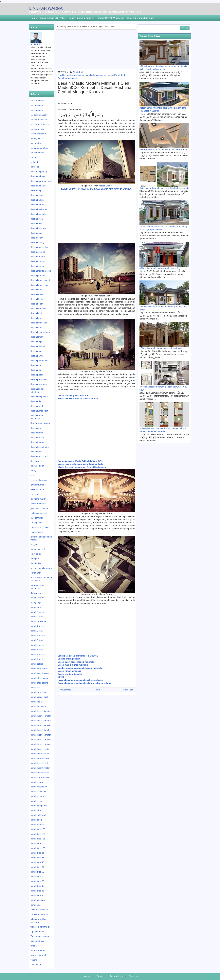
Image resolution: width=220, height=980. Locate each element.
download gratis (38, 466)
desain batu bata (38, 214)
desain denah (37, 238)
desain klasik (37, 299)
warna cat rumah (38, 955)
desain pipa (36, 370)
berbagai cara (37, 139)
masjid (110, 75)
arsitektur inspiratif (39, 120)
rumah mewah (37, 782)
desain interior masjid (41, 271)
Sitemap (87, 976)
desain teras (36, 452)
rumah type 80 (37, 886)
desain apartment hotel (41, 181)
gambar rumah (37, 485)
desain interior (37, 266)
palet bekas (36, 554)
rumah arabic (37, 664)
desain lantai (37, 328)
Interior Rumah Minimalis (111, 18)
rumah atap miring (39, 678)
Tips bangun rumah (40, 936)
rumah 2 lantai (37, 631)
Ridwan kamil (37, 593)
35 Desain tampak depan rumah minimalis (159, 268)
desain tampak (37, 438)
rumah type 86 (37, 891)
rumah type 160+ (38, 848)
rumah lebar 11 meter (41, 716)
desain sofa (36, 428)
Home (34, 18)
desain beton (37, 219)
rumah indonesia (38, 706)
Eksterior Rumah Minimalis (141, 18)
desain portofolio (38, 379)
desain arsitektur (38, 186)
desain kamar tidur (39, 285)
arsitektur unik (37, 129)
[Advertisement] (96, 49)
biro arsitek (36, 143)
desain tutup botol (39, 456)
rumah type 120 (38, 834)
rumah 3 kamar (38, 636)
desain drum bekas (39, 247)
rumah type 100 (38, 829)
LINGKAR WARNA (46, 8)
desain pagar (37, 351)
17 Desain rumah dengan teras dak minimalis (161, 348)
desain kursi (36, 313)
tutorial (34, 946)
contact (34, 157)
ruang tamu (36, 607)
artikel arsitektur (68, 75)
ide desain (35, 494)
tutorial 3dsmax (38, 950)
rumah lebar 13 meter (41, 725)
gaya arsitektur (37, 489)
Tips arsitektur (37, 932)
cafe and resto (37, 153)
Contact (101, 976)
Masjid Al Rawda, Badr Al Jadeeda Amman (78, 399)
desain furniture (38, 257)
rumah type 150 (38, 843)
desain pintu (36, 365)
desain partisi (37, 356)
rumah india (36, 702)
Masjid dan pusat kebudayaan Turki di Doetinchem (82, 467)
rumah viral (36, 905)
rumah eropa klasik (39, 697)
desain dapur (37, 233)
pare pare (35, 559)
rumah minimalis (38, 792)
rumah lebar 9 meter (40, 773)
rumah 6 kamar (38, 659)
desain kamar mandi (40, 280)
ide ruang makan (38, 499)
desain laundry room (40, 332)
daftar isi (35, 167)
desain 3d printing (39, 172)
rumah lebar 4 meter (40, 749)
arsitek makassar (39, 115)
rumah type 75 (37, 881)
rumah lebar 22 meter (41, 744)
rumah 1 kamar (38, 612)
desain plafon (37, 375)
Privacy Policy (117, 976)
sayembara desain (39, 910)
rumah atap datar (39, 669)
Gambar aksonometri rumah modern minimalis (80, 668)
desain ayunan (37, 195)
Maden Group (105, 186)
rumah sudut (36, 820)
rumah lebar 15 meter (41, 735)
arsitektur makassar (40, 124)
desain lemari (37, 337)
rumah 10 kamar (38, 621)
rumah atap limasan (40, 673)
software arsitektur (39, 914)
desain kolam (37, 304)
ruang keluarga (37, 598)
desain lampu (37, 318)
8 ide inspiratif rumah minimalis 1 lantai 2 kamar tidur (165, 188)
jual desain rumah (39, 513)
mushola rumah (38, 549)
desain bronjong (38, 228)
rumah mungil (37, 801)
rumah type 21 (37, 853)
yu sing (34, 960)
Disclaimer (134, 976)
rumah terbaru (37, 825)
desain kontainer (38, 309)
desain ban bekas (39, 209)
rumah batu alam (38, 692)
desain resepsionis (39, 397)
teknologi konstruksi (40, 927)
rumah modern (37, 796)
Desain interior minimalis (70, 674)
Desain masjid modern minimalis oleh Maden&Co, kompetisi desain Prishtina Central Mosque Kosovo (95, 87)
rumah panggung (38, 806)
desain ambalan (38, 176)
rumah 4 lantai (37, 650)
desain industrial (38, 261)
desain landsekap (39, 323)
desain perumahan (39, 361)
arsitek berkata (37, 105)
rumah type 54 (37, 867)
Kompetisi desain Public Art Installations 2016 (80, 461)
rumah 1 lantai (37, 617)
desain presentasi (39, 384)
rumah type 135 (38, 839)
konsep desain (37, 523)
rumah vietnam (38, 900)
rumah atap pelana (39, 683)
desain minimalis (84, 75)
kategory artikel (38, 518)
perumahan (36, 573)
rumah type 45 (37, 862)
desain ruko (36, 401)
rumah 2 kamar (38, 626)
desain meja (36, 342)
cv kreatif (35, 162)
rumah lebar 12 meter (41, 721)
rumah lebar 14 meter (41, 730)
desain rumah (37, 406)
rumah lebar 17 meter (41, 740)
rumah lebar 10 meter (41, 711)
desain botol (36, 224)
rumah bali (36, 687)
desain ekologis (38, 252)
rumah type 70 (37, 877)
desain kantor (37, 290)
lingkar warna (100, 75)
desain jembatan (38, 276)
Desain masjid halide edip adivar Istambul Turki (80, 464)
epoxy (33, 471)
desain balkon (37, 200)
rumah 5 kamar (38, 655)
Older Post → (129, 690)
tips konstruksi (37, 941)
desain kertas (37, 294)
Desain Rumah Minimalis (53, 18)
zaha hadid (36, 965)
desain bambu (37, 205)
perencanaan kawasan (41, 568)
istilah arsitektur (38, 504)
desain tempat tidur (40, 447)
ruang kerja (36, 603)
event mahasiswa (39, 480)
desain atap (36, 190)
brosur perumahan (39, 148)
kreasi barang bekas (40, 527)
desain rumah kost (39, 411)
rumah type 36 (37, 858)
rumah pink (36, 810)
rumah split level (38, 815)
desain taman (37, 433)
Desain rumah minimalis (69, 671)
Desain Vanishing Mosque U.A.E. (74, 396)
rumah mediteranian (40, 777)
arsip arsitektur (38, 101)
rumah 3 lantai (37, 640)
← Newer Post (64, 690)
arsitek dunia (37, 110)
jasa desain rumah (39, 508)
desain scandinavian (40, 423)
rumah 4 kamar (38, 645)
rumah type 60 (37, 872)
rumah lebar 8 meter (40, 768)
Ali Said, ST (78, 72)
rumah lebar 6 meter (40, 758)
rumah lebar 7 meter (40, 763)
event (33, 475)
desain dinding (37, 242)
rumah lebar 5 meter (40, 754)
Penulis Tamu (37, 563)
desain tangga (37, 442)
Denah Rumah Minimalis (82, 18)
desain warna (37, 461)
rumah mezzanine (39, 787)
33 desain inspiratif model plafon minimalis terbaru (164, 149)
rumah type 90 (37, 895)
